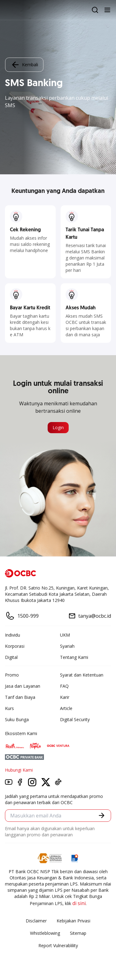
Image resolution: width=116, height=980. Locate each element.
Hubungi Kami (19, 770)
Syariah (67, 646)
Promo (12, 675)
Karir (65, 697)
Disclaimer (36, 921)
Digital (11, 657)
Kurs (9, 708)
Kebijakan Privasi (73, 921)
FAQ (64, 686)
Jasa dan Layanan (23, 686)
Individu (13, 635)
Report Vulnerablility (58, 945)
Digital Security (75, 719)
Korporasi (15, 646)
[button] (102, 815)
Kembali (24, 65)
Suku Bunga (17, 719)
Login (58, 427)
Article (66, 708)
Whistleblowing (45, 933)
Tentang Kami (74, 657)
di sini (79, 903)
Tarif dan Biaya (20, 697)
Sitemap (78, 933)
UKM (65, 635)
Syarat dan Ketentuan (82, 675)
